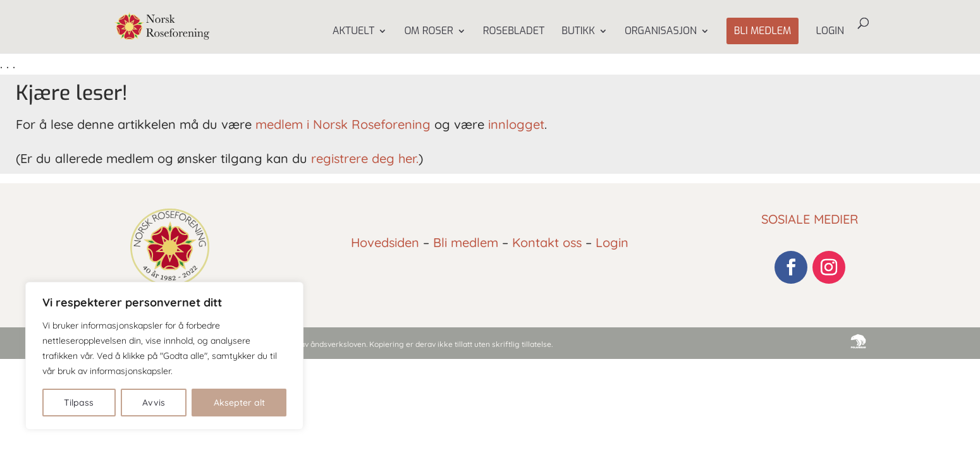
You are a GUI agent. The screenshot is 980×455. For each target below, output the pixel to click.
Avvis (154, 403)
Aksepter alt (239, 403)
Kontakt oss (547, 242)
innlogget (516, 124)
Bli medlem (763, 31)
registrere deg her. (365, 158)
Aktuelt (354, 32)
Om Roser (428, 32)
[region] (164, 356)
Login (830, 32)
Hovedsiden (385, 242)
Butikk (578, 32)
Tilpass (79, 403)
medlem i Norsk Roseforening (343, 124)
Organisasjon (661, 32)
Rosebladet (514, 32)
